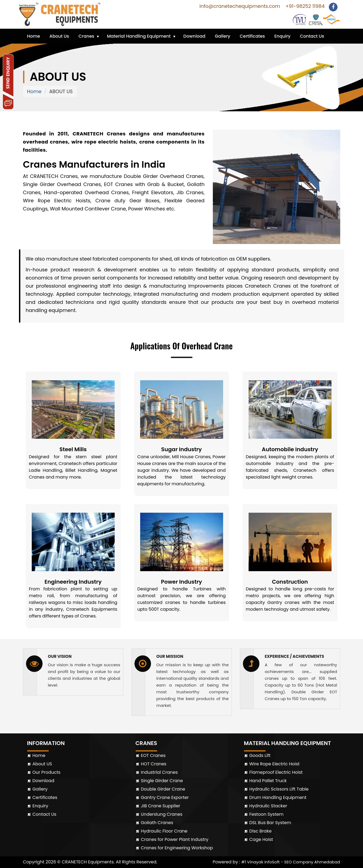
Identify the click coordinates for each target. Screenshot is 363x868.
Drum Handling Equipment (278, 797)
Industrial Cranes (159, 772)
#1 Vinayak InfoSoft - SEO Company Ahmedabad (291, 862)
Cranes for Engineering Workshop (177, 848)
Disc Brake (261, 831)
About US (42, 764)
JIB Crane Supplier (161, 806)
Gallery (222, 36)
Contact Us (312, 36)
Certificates (252, 36)
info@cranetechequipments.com (239, 6)
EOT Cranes (153, 755)
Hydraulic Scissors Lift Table (279, 789)
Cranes (86, 36)
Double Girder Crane (163, 789)
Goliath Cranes (157, 823)
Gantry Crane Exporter (165, 797)
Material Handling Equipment (139, 36)
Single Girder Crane (162, 781)
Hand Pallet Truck (268, 781)
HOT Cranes (154, 764)
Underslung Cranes (162, 814)
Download (194, 36)
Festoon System (266, 814)
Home (34, 36)
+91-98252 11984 (304, 6)
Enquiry (282, 36)
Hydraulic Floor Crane (164, 831)
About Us (59, 36)
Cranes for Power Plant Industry (175, 839)
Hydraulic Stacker (268, 806)
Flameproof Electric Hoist (276, 772)
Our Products (46, 772)
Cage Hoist (261, 839)
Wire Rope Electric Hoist (275, 764)
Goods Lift (260, 755)
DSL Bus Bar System (270, 823)
